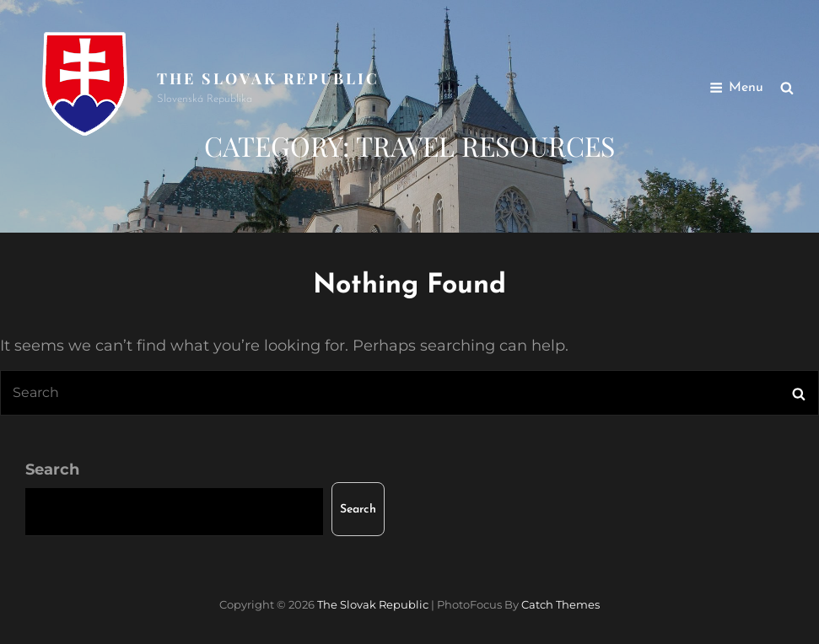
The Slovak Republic (268, 78)
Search (52, 470)
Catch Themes (560, 604)
